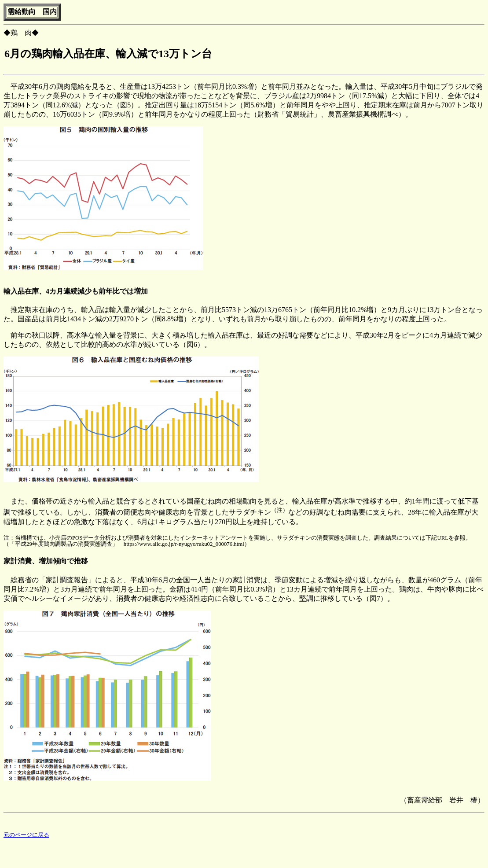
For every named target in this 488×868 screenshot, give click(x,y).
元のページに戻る (26, 836)
